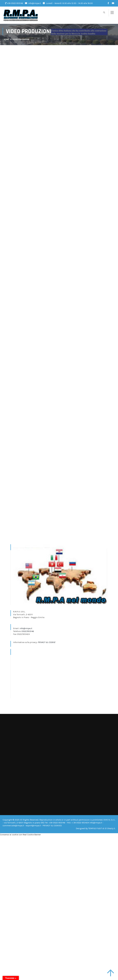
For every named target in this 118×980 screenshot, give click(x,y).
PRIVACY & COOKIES (52, 826)
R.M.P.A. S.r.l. (109, 820)
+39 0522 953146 (14, 3)
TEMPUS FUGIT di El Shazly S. (102, 828)
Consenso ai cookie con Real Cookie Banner (20, 835)
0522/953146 (28, 631)
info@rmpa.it (33, 3)
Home (6, 39)
